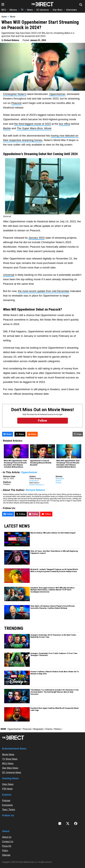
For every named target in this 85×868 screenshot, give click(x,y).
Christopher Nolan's (15, 94)
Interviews (72, 10)
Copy (78, 434)
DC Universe (43, 10)
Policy (5, 851)
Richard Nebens (12, 40)
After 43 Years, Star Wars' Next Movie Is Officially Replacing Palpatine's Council (54, 552)
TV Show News (10, 759)
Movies (13, 10)
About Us (7, 837)
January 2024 (37, 238)
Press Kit (7, 846)
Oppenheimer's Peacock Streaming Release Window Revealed (41, 463)
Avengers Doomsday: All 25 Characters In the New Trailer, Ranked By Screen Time (53, 636)
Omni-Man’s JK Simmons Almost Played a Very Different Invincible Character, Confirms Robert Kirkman (53, 607)
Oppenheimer (29, 472)
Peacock (16, 103)
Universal (9, 275)
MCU (4, 10)
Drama (58, 481)
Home (4, 17)
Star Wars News (10, 768)
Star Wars (58, 10)
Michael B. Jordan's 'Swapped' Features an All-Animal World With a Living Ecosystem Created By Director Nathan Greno (54, 570)
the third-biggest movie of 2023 (32, 124)
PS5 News (7, 789)
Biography (60, 478)
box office (65, 124)
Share (8, 434)
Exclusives (7, 805)
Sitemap (6, 855)
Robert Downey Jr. (37, 485)
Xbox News (8, 784)
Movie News (8, 754)
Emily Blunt (34, 481)
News (30, 10)
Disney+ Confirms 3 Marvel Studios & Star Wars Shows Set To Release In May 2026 (55, 673)
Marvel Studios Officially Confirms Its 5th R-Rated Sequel (53, 533)
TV (22, 10)
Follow (8, 514)
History (58, 483)
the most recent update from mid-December (44, 291)
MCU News (8, 763)
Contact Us (8, 842)
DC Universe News (12, 772)
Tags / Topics (9, 810)
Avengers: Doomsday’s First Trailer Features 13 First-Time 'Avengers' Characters (54, 654)
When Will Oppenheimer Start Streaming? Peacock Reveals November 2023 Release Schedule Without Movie (68, 464)
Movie (13, 17)
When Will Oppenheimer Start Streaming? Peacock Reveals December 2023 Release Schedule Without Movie (15, 464)
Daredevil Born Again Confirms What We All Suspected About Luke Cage (54, 709)
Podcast (6, 801)
